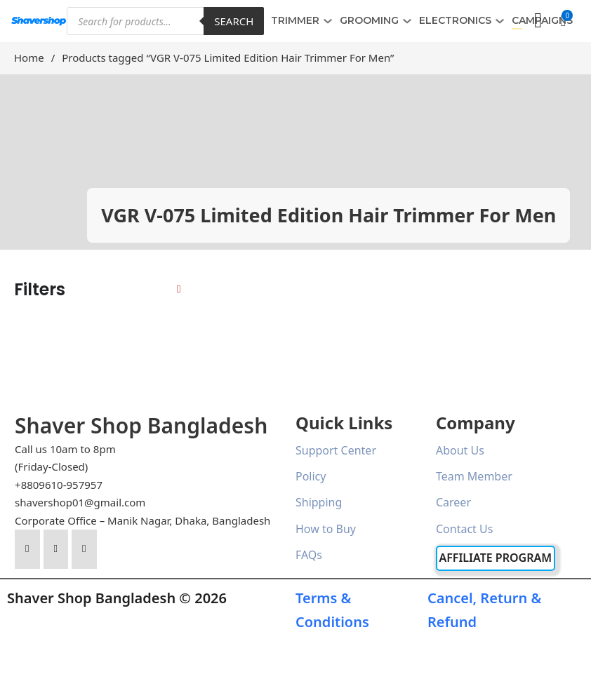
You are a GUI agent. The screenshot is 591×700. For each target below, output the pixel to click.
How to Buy (326, 529)
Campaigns (542, 20)
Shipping (319, 502)
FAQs (309, 555)
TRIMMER (295, 20)
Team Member (474, 476)
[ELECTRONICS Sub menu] (500, 21)
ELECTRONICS (455, 20)
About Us (460, 450)
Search (234, 21)
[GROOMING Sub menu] (407, 21)
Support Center (336, 450)
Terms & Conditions (332, 610)
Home (29, 58)
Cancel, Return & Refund (484, 610)
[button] (563, 21)
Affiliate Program (495, 558)
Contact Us (464, 529)
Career (453, 502)
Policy (311, 476)
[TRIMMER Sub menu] (328, 21)
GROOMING (369, 20)
